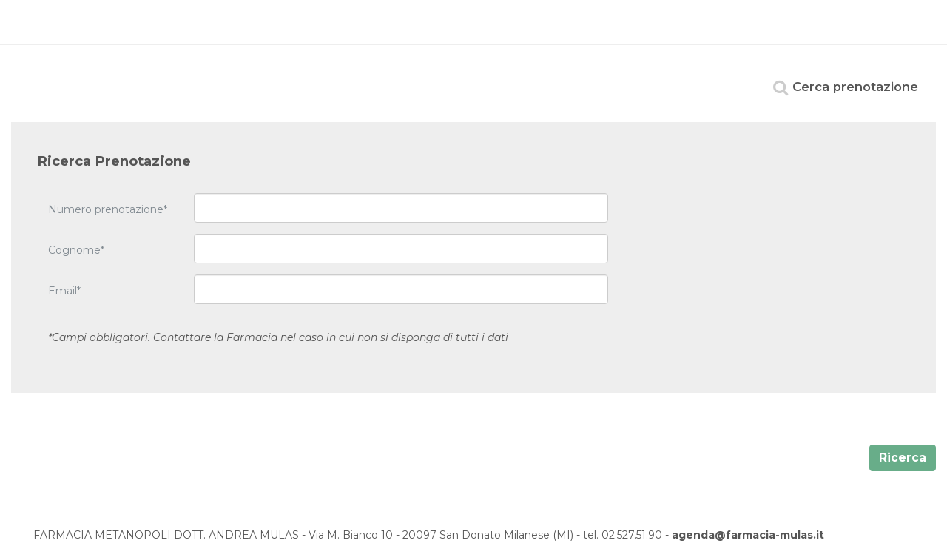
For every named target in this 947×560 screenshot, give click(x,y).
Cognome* (76, 250)
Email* (64, 291)
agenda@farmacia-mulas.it (748, 535)
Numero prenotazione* (108, 209)
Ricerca (903, 458)
